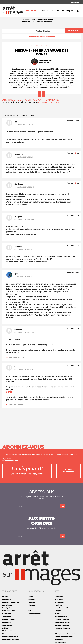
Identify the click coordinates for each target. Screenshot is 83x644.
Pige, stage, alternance (62, 628)
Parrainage (58, 605)
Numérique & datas (9, 611)
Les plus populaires (35, 614)
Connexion (75, 2)
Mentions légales (60, 642)
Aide (56, 631)
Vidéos (31, 611)
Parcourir (30, 11)
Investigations (7, 608)
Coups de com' (7, 599)
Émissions (54, 11)
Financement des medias (11, 640)
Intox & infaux (7, 605)
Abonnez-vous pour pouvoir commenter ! (32, 100)
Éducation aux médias (62, 608)
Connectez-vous (50, 102)
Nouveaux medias (8, 619)
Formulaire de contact (62, 622)
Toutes (31, 596)
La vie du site (59, 599)
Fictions (5, 596)
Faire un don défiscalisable (64, 637)
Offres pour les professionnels (65, 634)
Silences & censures (9, 634)
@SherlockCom (44, 63)
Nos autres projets (61, 617)
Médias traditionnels (9, 631)
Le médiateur (59, 602)
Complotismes (7, 625)
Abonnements (59, 596)
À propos (58, 611)
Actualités (43, 11)
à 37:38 (9, 392)
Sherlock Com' (45, 61)
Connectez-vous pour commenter (41, 37)
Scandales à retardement (11, 602)
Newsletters (59, 640)
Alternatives (6, 617)
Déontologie (7, 614)
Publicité (5, 628)
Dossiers (31, 608)
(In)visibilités (7, 622)
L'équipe (57, 614)
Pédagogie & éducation (10, 637)
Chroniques (67, 11)
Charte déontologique (62, 619)
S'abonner (72, 30)
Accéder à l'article (41, 31)
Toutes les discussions (62, 625)
